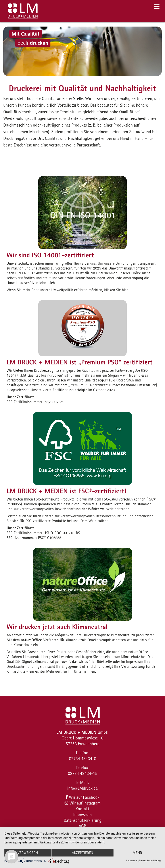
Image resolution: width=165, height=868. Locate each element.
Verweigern (28, 853)
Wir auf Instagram (83, 803)
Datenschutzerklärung (83, 820)
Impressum (82, 814)
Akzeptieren (82, 853)
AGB (82, 826)
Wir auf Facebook (82, 797)
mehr (137, 853)
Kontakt (82, 809)
